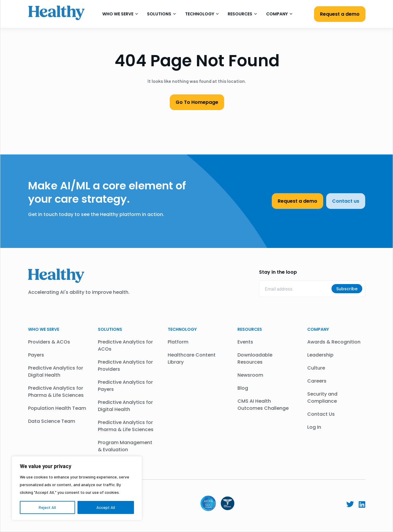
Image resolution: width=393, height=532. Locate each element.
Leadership (320, 355)
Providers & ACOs (49, 342)
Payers (36, 355)
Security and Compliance (322, 398)
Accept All (106, 507)
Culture (316, 368)
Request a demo (340, 14)
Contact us (346, 201)
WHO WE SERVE (44, 329)
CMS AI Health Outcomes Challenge (263, 405)
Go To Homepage (197, 102)
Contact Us (321, 414)
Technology (202, 14)
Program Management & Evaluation (125, 446)
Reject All (47, 507)
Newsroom (250, 375)
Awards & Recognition (334, 342)
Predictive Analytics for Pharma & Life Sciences (56, 392)
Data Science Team (52, 421)
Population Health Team (57, 408)
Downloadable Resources (255, 358)
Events (245, 342)
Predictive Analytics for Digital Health (56, 371)
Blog (243, 388)
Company (279, 14)
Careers (317, 381)
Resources (242, 14)
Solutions (161, 14)
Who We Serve (120, 14)
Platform (178, 342)
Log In (314, 427)
